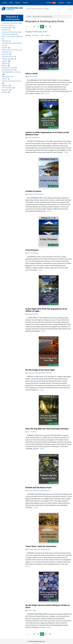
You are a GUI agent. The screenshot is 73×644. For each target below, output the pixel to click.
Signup (61, 3)
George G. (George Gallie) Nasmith (40, 373)
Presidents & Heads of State (11, 81)
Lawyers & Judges (8, 59)
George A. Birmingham (36, 194)
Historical (5, 54)
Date (48, 35)
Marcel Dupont (33, 314)
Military (4, 65)
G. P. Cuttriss (32, 432)
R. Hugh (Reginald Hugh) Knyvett (39, 549)
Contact (25, 3)
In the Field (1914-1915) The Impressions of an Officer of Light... (46, 310)
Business (5, 30)
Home (5, 3)
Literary (4, 61)
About (18, 3)
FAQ (11, 3)
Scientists (5, 90)
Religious (5, 85)
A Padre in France (33, 191)
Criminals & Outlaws (9, 34)
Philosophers (6, 77)
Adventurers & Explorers (10, 23)
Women (5, 92)
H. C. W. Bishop (33, 253)
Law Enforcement (8, 56)
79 (38, 27)
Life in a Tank (31, 74)
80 (42, 27)
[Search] (47, 9)
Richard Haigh (33, 77)
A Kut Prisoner (32, 250)
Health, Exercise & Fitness (11, 50)
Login (68, 3)
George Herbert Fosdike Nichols (39, 490)
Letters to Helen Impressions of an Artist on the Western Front (47, 133)
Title (42, 35)
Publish (51, 3)
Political (5, 79)
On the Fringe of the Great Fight (40, 370)
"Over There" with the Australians (41, 546)
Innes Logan (32, 610)
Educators (5, 41)
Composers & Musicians (10, 32)
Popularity (35, 35)
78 (34, 27)
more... (48, 93)
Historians (5, 52)
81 (46, 27)
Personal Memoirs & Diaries (11, 72)
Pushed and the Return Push (38, 487)
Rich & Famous (7, 88)
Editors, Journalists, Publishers (12, 36)
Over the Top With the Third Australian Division (47, 429)
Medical (5, 63)
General (5, 48)
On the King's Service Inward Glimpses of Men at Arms (48, 606)
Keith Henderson (34, 138)
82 (50, 27)
